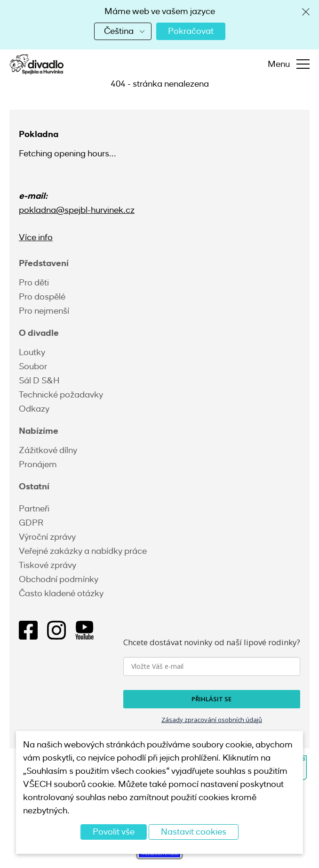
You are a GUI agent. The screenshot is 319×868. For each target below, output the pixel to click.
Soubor (33, 366)
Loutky (32, 352)
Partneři (34, 509)
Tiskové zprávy (48, 565)
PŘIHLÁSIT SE (211, 699)
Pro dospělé (42, 297)
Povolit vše (114, 832)
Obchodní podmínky (59, 579)
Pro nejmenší (44, 311)
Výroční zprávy (47, 537)
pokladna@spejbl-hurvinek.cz (77, 210)
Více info (36, 237)
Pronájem (38, 464)
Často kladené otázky (61, 593)
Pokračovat (191, 31)
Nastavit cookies (194, 832)
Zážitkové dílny (48, 450)
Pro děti (34, 283)
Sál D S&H (39, 381)
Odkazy (34, 409)
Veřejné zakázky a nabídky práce (83, 551)
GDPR (31, 523)
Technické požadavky (61, 395)
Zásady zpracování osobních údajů (212, 720)
